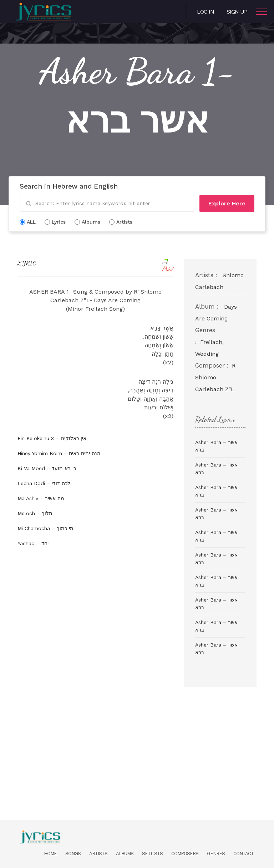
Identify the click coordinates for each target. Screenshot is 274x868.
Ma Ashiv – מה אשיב (41, 498)
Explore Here (227, 203)
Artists (98, 854)
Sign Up (237, 12)
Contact (243, 854)
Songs (73, 854)
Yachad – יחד (33, 543)
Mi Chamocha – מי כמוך (45, 528)
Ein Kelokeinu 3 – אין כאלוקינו (52, 438)
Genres (216, 854)
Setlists (152, 854)
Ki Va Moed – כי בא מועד (47, 468)
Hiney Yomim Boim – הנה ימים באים (59, 453)
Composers (185, 854)
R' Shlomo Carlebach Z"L (216, 377)
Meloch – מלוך (35, 513)
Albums (125, 854)
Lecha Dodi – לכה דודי (44, 483)
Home (50, 854)
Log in (205, 12)
